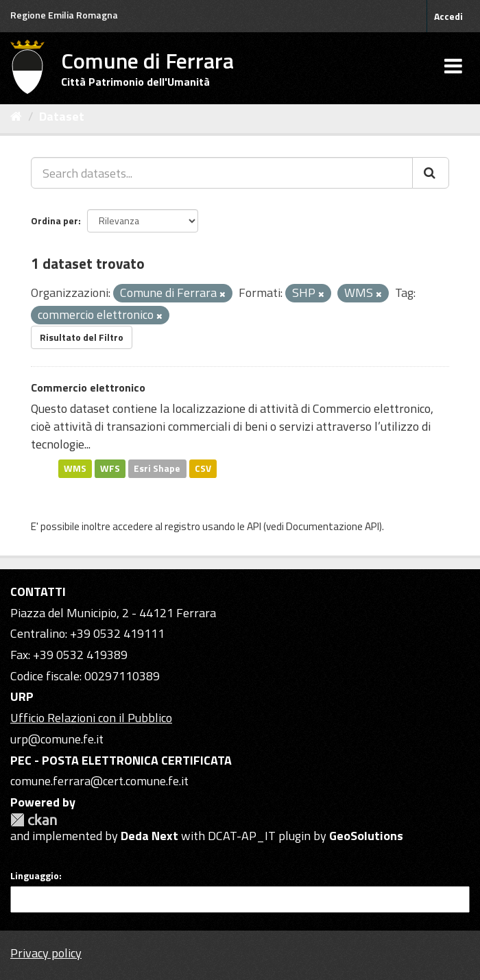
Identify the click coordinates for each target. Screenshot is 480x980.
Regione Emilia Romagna (64, 15)
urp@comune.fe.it (57, 739)
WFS (110, 468)
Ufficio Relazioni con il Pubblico (91, 718)
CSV (203, 468)
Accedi (448, 16)
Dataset (62, 116)
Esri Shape (157, 468)
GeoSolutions (366, 836)
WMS (75, 468)
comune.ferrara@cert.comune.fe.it (99, 781)
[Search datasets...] (222, 173)
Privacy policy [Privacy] (46, 953)
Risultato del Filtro (82, 337)
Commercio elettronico (88, 387)
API (254, 526)
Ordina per (55, 220)
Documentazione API (333, 526)
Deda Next (149, 836)
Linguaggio (35, 876)
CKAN (34, 820)
